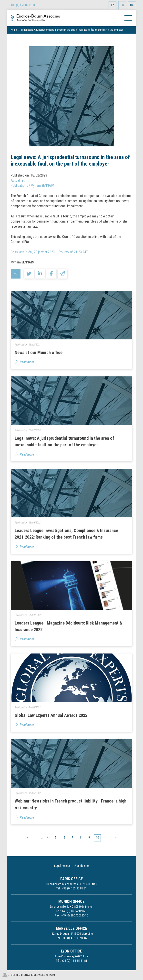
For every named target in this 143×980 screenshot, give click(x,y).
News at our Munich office (39, 352)
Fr (112, 5)
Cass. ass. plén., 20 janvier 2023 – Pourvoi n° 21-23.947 (49, 252)
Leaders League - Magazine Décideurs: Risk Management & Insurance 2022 (68, 626)
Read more (27, 362)
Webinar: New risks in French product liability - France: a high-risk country (71, 804)
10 (97, 838)
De (132, 5)
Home (14, 30)
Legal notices (62, 866)
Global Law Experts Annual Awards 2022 (51, 715)
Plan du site (82, 866)
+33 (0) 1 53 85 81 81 (74, 961)
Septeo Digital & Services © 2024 (33, 975)
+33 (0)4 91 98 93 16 (74, 938)
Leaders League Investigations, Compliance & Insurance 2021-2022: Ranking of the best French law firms (66, 534)
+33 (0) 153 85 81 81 (23, 5)
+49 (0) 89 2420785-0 (74, 911)
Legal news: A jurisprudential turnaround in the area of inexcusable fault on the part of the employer (72, 30)
